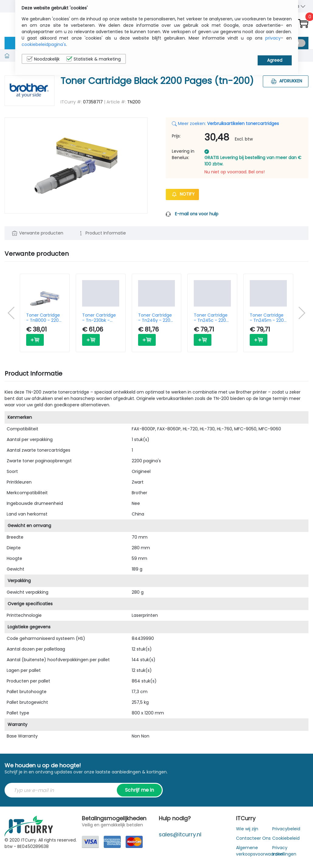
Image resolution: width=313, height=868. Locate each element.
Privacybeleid (286, 829)
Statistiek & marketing (94, 59)
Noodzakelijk (43, 59)
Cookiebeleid (286, 838)
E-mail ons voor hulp (197, 214)
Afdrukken (286, 81)
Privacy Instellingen (284, 851)
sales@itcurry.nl (180, 834)
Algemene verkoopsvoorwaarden (260, 851)
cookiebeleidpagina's (44, 44)
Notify (182, 194)
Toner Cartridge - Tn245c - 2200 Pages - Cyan (211, 318)
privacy (273, 38)
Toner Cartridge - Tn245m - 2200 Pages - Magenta (268, 318)
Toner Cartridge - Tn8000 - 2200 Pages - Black (44, 318)
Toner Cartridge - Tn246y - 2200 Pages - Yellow (156, 318)
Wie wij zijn (247, 829)
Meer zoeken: (225, 123)
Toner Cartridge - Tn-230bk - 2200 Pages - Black (99, 318)
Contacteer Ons (253, 838)
